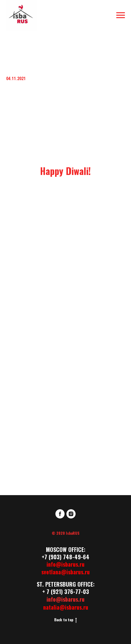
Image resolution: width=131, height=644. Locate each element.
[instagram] (71, 514)
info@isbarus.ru (65, 564)
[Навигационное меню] (121, 15)
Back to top (65, 620)
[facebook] (60, 514)
